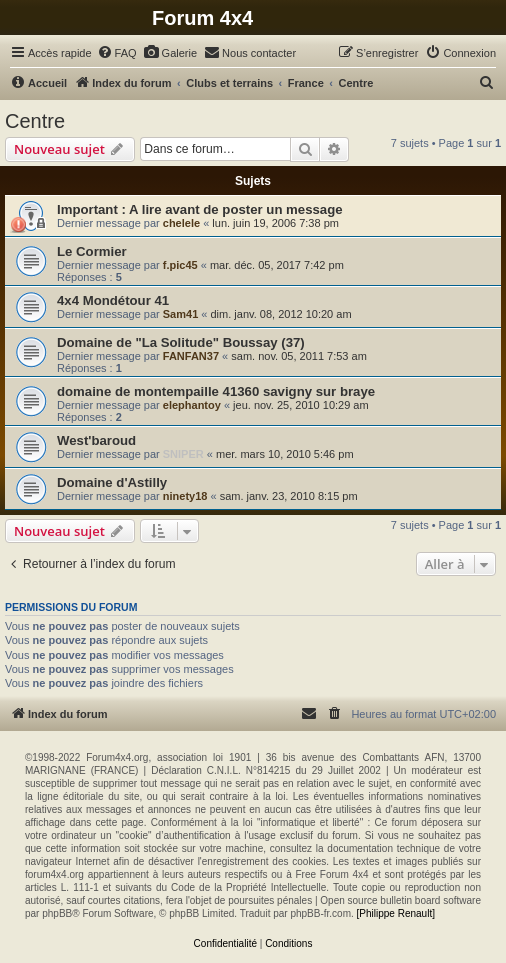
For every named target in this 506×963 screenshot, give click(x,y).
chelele (181, 223)
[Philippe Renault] (396, 913)
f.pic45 (180, 265)
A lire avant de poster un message (236, 209)
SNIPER (183, 454)
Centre (35, 121)
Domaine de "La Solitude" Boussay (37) (181, 342)
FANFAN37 (191, 356)
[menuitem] (117, 53)
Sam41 (180, 314)
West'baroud (96, 440)
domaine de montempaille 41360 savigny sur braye (216, 391)
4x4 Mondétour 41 (113, 300)
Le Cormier (92, 251)
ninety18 (185, 496)
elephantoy (192, 405)
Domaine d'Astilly (112, 482)
